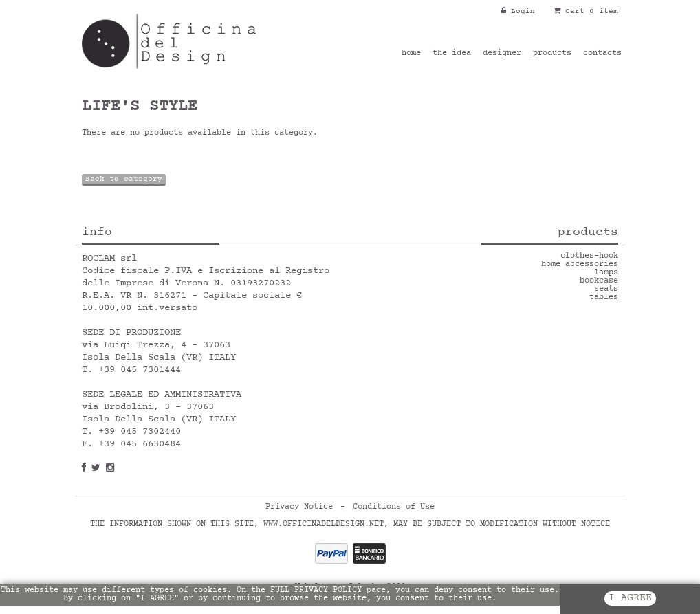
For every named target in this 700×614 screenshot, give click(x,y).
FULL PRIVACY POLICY (316, 591)
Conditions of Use (394, 507)
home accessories (580, 265)
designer (502, 54)
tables (604, 298)
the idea (452, 54)
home (411, 54)
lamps (606, 273)
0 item (604, 11)
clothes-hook (589, 256)
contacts (602, 54)
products (552, 54)
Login (518, 11)
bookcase (599, 281)
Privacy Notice (299, 507)
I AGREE (630, 599)
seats (606, 289)
